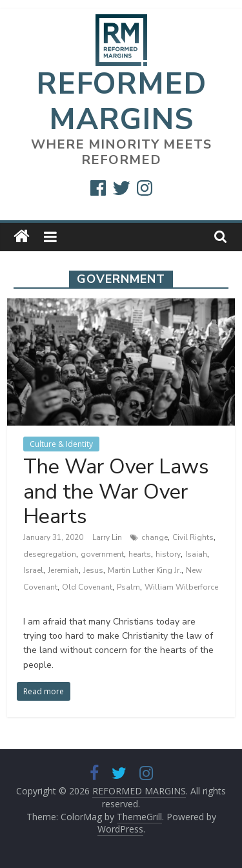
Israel (33, 570)
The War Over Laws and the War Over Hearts (116, 491)
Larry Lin (108, 537)
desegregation (50, 554)
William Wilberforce (181, 587)
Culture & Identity (61, 444)
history (168, 554)
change (155, 537)
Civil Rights (193, 537)
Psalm (128, 587)
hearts (140, 554)
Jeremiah (63, 570)
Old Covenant (87, 587)
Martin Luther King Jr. (145, 570)
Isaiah (196, 554)
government (102, 554)
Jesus (93, 570)
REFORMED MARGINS (121, 101)
